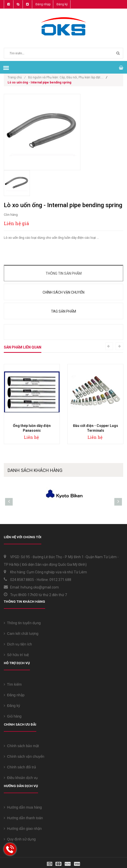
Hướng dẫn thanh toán (23, 818)
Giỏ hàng (13, 716)
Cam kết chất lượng (21, 634)
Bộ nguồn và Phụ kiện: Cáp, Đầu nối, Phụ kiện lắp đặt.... (66, 77)
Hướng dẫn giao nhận (23, 829)
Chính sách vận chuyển (63, 292)
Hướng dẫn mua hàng (23, 807)
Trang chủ (17, 77)
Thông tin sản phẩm (64, 273)
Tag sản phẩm (63, 311)
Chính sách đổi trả (20, 767)
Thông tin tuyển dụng (22, 623)
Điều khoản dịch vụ (21, 778)
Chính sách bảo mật (21, 746)
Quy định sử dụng (20, 839)
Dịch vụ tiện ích (18, 644)
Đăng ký (62, 4)
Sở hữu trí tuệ (16, 655)
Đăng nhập (43, 4)
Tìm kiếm (13, 684)
